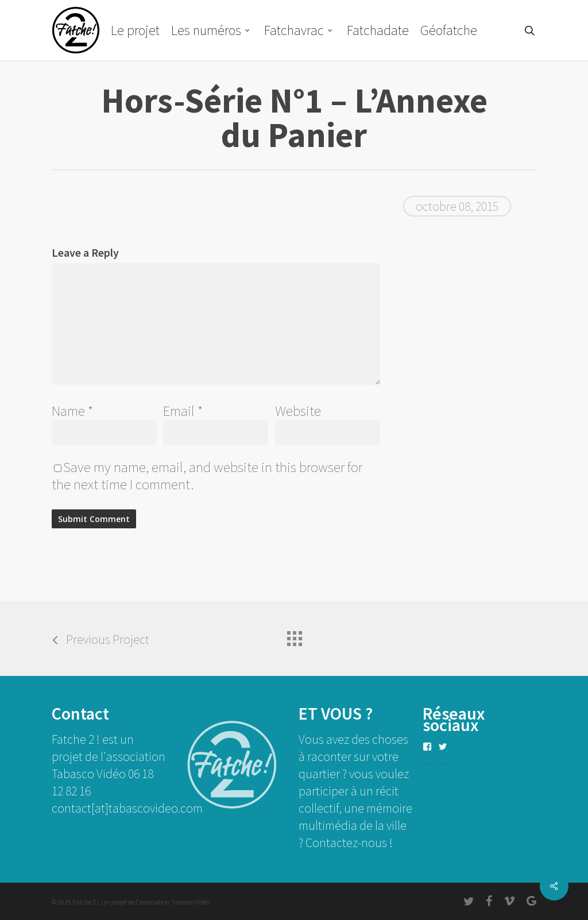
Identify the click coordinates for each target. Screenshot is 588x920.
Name (72, 411)
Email (183, 411)
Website (298, 411)
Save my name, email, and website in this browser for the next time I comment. (207, 476)
